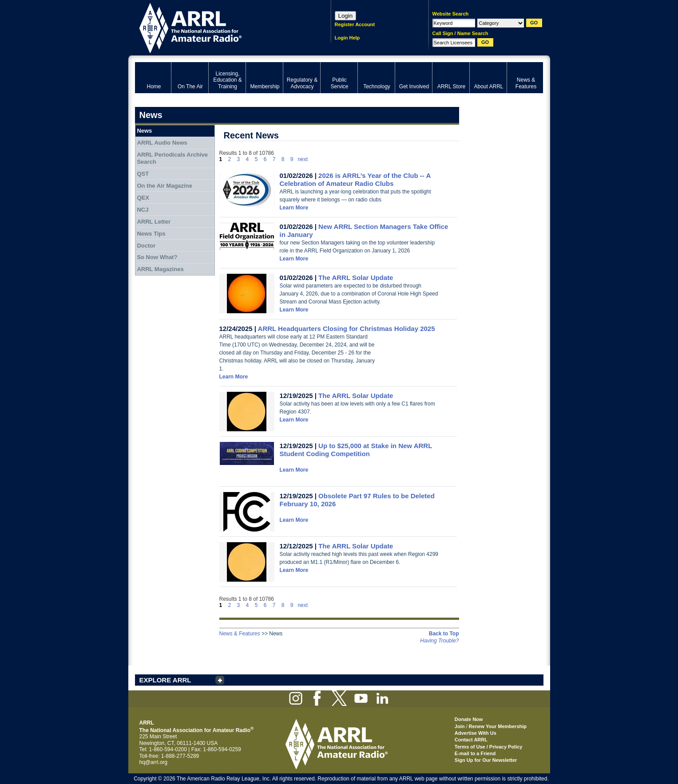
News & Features (240, 634)
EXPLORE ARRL (165, 680)
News (144, 131)
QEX (143, 198)
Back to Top (444, 634)
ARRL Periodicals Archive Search (172, 158)
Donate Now (469, 719)
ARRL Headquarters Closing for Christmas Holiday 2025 (347, 329)
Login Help (347, 38)
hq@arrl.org (154, 762)
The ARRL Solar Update (356, 278)
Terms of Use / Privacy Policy (489, 747)
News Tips (151, 234)
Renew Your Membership (498, 726)
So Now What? (157, 257)
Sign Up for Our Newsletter (486, 760)
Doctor (146, 246)
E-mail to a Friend (475, 753)
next (303, 159)
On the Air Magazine (164, 186)
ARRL (221, 27)
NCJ (143, 210)
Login (346, 16)
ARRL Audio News (162, 143)
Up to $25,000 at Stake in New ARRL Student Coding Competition (356, 450)
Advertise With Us (476, 733)
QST (143, 174)
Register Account (355, 24)
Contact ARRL (471, 740)
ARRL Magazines (160, 269)
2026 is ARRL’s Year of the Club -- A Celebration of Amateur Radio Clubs (355, 179)
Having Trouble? (439, 641)
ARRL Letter (154, 222)
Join (460, 726)
